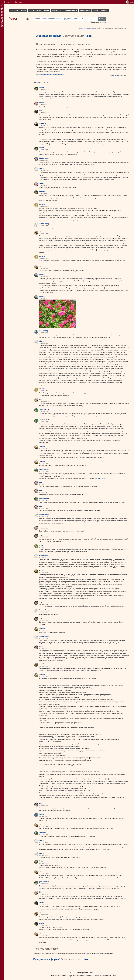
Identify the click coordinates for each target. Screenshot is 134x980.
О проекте (8, 2)
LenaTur (42, 446)
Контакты (19, 2)
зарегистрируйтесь (107, 954)
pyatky (41, 902)
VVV (71, 61)
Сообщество (85, 10)
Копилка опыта (71, 10)
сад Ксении (101, 478)
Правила (104, 10)
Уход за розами (35, 10)
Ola (40, 232)
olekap (94, 28)
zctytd (41, 535)
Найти (102, 19)
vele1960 (42, 88)
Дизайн (46, 10)
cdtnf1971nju (44, 158)
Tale (40, 111)
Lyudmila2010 (44, 409)
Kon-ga (42, 570)
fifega (41, 861)
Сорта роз (14, 10)
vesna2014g (43, 331)
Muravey (42, 274)
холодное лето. (59, 75)
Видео (95, 10)
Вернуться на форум (48, 36)
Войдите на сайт (91, 954)
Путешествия (57, 10)
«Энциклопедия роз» (80, 973)
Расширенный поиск (99, 22)
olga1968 (42, 832)
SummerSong (44, 224)
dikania (42, 168)
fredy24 (42, 814)
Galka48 (42, 204)
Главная (80, 28)
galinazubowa (44, 470)
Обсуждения (87, 28)
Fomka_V (42, 123)
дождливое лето (47, 75)
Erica (41, 545)
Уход (89, 36)
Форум (23, 10)
